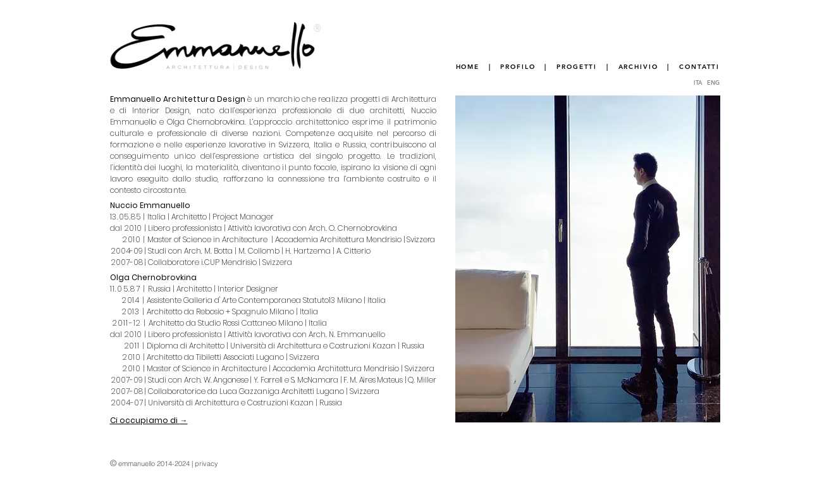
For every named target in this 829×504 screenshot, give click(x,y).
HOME (468, 67)
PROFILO (518, 67)
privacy (206, 464)
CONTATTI (699, 67)
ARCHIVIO (638, 67)
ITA (699, 82)
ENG (714, 82)
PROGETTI (577, 67)
